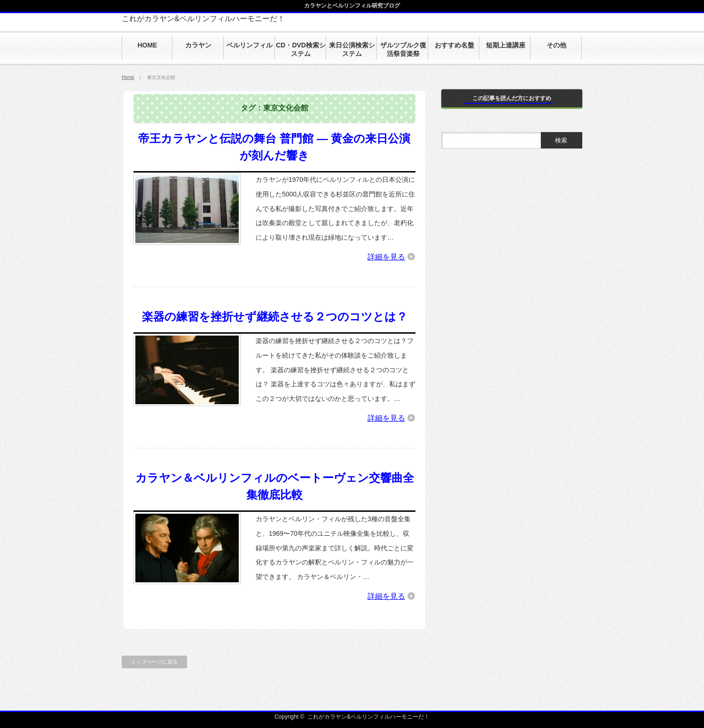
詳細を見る (386, 257)
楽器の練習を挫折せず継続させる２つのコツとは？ (275, 317)
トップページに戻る (154, 662)
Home (128, 77)
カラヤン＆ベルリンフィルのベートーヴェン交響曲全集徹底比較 (275, 486)
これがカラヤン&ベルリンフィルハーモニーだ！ (203, 19)
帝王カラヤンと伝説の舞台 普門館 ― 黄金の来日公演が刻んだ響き (274, 147)
